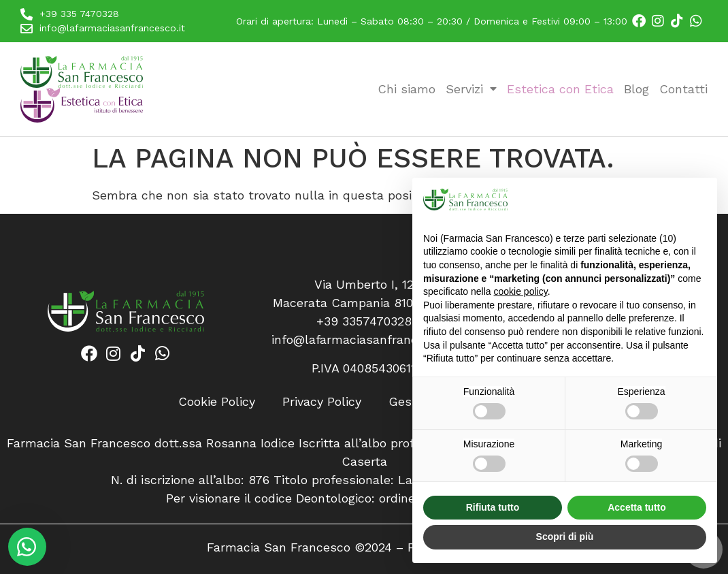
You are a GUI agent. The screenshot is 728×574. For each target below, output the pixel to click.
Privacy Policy (322, 401)
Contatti (683, 89)
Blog (636, 89)
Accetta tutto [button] (637, 507)
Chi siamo (407, 89)
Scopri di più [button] (565, 537)
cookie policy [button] (521, 291)
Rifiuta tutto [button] (493, 507)
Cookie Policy (217, 401)
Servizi (471, 89)
